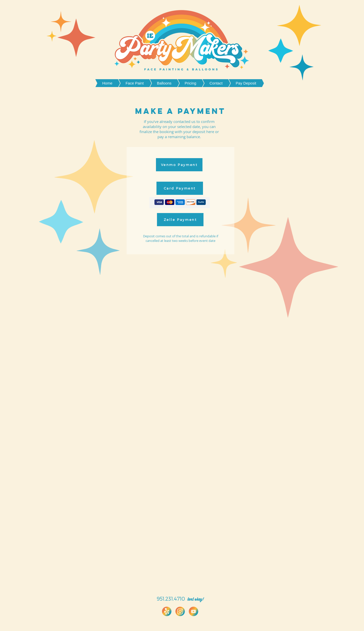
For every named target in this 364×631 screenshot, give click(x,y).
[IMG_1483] (180, 611)
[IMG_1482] (194, 611)
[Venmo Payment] (179, 165)
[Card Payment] (180, 188)
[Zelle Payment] (180, 220)
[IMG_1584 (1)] (167, 611)
